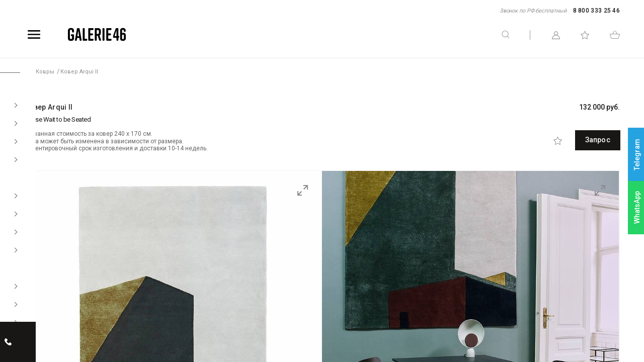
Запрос (575, 140)
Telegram (637, 155)
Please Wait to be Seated (57, 119)
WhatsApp (637, 207)
